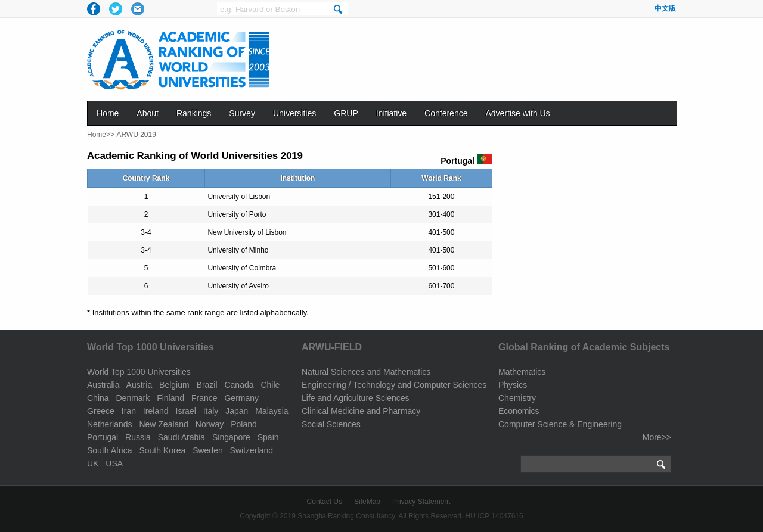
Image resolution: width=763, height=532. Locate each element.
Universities (294, 113)
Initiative (391, 113)
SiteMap (367, 502)
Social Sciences (331, 424)
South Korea (162, 450)
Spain (268, 437)
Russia (138, 437)
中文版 (665, 8)
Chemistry (517, 398)
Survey (242, 113)
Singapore (231, 437)
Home (108, 113)
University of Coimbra (242, 268)
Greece (101, 411)
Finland (170, 398)
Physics (513, 385)
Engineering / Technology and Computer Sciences (394, 385)
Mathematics (522, 372)
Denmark (133, 398)
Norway (210, 424)
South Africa (110, 450)
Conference (446, 113)
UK (93, 463)
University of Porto (237, 214)
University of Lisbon (239, 197)
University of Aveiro (238, 286)
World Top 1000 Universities (139, 372)
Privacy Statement (421, 502)
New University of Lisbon (247, 232)
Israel (186, 411)
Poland (244, 424)
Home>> (101, 135)
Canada (239, 385)
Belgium (174, 385)
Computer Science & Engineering (560, 424)
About (148, 113)
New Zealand (164, 424)
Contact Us (325, 502)
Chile (270, 385)
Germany (241, 398)
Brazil (207, 385)
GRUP (346, 113)
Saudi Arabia (182, 437)
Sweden (208, 450)
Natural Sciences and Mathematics (366, 372)
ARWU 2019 (136, 135)
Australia (103, 385)
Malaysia (272, 411)
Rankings (194, 113)
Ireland (156, 411)
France (204, 398)
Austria (139, 385)
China (98, 398)
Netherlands (110, 424)
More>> (657, 437)
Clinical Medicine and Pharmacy (361, 411)
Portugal (103, 437)
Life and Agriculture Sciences (356, 398)
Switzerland (252, 450)
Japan (237, 411)
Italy (211, 411)
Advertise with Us (517, 113)
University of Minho (238, 250)
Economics (519, 411)
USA (114, 463)
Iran (129, 411)
